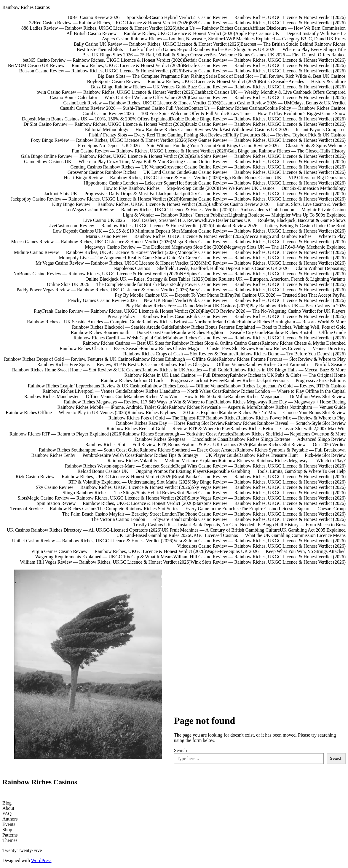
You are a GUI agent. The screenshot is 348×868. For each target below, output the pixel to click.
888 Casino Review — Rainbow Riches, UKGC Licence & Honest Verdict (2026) (268, 23)
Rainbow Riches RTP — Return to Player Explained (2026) (66, 434)
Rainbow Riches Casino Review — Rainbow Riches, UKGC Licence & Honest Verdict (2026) (256, 338)
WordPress (41, 860)
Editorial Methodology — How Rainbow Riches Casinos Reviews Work (154, 129)
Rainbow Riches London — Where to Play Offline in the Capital (284, 391)
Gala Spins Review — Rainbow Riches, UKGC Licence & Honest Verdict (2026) (268, 156)
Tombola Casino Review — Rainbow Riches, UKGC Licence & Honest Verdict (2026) (263, 519)
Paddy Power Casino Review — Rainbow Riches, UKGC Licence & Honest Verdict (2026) (259, 284)
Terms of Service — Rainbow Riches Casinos (54, 509)
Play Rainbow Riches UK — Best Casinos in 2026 (298, 306)
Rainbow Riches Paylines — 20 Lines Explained (174, 412)
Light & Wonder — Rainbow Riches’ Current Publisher (175, 215)
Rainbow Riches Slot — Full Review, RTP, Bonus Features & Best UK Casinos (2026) (167, 445)
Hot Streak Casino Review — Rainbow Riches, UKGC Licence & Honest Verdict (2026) (261, 183)
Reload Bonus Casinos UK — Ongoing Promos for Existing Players (142, 471)
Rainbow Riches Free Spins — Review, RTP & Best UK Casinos (99, 364)
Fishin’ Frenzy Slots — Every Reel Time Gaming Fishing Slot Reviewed (158, 135)
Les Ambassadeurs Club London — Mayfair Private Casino (289, 210)
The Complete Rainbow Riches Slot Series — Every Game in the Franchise (169, 509)
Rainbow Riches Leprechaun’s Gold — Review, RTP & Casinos (285, 386)
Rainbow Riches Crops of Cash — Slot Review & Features (179, 354)
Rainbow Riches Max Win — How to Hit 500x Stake (178, 396)
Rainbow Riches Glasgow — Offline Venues (203, 364)
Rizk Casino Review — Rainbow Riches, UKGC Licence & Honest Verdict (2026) (94, 477)
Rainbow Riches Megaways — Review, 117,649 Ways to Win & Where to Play (139, 402)
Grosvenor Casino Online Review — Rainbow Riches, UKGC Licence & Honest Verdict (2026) (254, 167)
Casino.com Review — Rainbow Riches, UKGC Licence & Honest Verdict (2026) (268, 97)
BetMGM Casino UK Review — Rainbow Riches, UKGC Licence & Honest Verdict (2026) (95, 65)
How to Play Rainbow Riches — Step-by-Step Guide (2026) (161, 188)
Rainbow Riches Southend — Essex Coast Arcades (188, 450)
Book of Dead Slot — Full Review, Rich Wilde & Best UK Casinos (282, 76)
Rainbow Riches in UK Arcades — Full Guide (185, 370)
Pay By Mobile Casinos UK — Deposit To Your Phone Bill (171, 295)
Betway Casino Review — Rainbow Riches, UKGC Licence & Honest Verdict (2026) (264, 71)
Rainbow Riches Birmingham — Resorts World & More (292, 322)
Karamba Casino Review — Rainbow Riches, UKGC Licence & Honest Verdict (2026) (263, 199)
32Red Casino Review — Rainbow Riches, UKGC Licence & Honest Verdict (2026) (110, 23)
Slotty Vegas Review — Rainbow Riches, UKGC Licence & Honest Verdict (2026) (267, 498)
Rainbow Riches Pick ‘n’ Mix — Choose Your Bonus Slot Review (283, 412)
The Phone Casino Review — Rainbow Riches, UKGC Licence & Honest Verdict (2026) (261, 514)
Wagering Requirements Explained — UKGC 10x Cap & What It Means (104, 557)
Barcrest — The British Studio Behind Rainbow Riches (293, 44)
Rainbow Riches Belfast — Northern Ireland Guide (190, 322)
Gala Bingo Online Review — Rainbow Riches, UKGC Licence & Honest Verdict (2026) (106, 156)
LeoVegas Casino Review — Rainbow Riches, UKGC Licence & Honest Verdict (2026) (149, 210)
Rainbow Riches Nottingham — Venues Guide (301, 407)
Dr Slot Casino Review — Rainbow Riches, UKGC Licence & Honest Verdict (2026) (105, 124)
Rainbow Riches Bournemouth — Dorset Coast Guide (122, 332)
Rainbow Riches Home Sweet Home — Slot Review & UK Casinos (77, 370)
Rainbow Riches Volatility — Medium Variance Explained (163, 461)
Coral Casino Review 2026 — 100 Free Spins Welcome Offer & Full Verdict (155, 113)
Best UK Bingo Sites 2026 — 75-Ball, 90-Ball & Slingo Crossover (146, 55)
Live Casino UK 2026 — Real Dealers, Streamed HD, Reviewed (145, 220)
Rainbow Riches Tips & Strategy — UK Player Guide (187, 455)
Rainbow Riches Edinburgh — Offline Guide (175, 359)
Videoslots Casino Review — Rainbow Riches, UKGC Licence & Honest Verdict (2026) (261, 546)
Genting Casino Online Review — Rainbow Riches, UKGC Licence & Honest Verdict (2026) (257, 162)
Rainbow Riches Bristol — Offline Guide (306, 332)
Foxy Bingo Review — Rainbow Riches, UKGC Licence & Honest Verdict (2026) (109, 140)
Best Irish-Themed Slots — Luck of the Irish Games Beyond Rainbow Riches (151, 49)
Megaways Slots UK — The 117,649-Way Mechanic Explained (285, 247)
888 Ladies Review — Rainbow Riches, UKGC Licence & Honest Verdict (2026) (99, 28)
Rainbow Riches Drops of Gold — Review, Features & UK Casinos (68, 359)
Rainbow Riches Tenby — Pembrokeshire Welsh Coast (84, 455)
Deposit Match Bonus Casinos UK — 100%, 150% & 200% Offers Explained (96, 119)
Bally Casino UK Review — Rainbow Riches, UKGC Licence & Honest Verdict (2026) (157, 44)
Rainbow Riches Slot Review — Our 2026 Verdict (298, 445)
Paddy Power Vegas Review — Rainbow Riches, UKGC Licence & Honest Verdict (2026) (102, 290)
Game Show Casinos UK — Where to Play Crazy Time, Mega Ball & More (96, 162)
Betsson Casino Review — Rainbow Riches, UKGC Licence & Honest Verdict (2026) (101, 71)
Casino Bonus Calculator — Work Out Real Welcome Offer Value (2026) (119, 97)
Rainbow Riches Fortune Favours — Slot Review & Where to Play (282, 359)
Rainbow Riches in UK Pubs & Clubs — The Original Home (288, 375)
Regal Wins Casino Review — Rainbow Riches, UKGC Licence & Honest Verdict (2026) (260, 466)
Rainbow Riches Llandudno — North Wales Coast (175, 391)
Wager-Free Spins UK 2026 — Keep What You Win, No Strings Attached (276, 551)
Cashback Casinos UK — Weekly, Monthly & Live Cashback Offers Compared (270, 92)
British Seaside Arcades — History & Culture (302, 81)
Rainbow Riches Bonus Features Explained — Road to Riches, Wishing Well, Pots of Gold (259, 327)
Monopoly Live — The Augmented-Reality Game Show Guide (119, 258)
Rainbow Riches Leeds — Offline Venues (184, 386)
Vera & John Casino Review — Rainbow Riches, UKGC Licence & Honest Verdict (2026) (260, 541)
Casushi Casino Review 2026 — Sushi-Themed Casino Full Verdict (124, 108)
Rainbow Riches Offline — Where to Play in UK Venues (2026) (67, 412)
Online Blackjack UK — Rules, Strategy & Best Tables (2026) (145, 279)
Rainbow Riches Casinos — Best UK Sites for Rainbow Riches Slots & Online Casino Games (172, 343)
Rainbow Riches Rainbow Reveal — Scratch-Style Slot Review (285, 423)
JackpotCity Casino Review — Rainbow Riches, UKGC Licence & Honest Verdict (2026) (260, 194)
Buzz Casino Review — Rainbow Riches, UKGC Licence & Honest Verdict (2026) (266, 87)
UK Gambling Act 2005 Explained (313, 530)
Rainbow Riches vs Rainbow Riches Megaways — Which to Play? (282, 461)
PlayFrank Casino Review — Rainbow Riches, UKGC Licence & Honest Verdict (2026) (118, 311)
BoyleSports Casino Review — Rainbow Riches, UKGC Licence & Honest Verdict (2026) (173, 81)
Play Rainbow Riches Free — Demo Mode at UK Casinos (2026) (187, 306)
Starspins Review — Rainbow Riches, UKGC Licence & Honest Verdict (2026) (270, 503)
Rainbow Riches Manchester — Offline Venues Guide (76, 396)
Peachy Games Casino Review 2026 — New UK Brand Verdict (128, 300)
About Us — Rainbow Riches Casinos (213, 28)
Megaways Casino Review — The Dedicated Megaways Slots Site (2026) (155, 247)
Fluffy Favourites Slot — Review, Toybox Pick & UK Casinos (286, 135)
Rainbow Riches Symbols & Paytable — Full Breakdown (291, 450)
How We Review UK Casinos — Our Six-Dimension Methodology (282, 188)
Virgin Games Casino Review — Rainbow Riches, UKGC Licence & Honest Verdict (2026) (119, 551)
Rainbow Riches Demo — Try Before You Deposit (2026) (290, 354)
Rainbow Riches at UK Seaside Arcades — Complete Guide (84, 322)
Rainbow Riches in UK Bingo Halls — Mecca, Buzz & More (288, 370)
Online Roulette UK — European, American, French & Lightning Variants (275, 279)
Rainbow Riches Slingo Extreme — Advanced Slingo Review (287, 439)
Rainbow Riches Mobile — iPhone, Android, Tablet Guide (113, 407)
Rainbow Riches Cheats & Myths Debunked (304, 343)
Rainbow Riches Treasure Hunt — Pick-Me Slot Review (292, 455)
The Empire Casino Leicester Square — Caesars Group (293, 509)
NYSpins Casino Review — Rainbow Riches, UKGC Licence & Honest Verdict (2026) (263, 274)
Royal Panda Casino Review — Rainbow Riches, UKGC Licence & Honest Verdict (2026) (259, 477)
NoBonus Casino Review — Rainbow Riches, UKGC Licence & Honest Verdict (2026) (96, 274)
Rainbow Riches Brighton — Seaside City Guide (220, 332)
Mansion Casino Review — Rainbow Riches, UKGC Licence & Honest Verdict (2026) (263, 231)
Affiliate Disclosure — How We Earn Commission (297, 28)
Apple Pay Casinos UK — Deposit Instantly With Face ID (290, 33)
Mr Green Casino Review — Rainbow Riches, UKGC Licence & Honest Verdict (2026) (262, 258)
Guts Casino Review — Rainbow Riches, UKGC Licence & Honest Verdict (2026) (267, 172)
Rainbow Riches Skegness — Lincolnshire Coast (182, 439)
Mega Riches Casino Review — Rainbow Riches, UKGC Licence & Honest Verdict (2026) (259, 242)
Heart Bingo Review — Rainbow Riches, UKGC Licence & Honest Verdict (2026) (143, 178)
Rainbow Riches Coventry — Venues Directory (301, 348)
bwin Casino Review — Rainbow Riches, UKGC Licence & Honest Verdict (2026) (116, 92)
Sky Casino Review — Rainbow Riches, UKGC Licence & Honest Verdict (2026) (114, 487)
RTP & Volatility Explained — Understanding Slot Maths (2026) (130, 482)
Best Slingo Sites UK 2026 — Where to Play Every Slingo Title (285, 49)
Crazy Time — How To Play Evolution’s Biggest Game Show (287, 113)
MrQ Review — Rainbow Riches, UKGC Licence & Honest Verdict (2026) (274, 263)
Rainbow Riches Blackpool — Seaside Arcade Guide (122, 327)
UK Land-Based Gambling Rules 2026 (153, 535)
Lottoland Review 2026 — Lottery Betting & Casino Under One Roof (279, 226)
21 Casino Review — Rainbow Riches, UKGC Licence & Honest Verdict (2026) (269, 17)
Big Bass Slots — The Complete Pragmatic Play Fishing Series (158, 76)
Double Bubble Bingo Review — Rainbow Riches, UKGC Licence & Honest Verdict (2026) (258, 119)
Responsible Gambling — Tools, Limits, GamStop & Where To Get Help (276, 471)
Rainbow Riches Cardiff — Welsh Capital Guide (120, 338)
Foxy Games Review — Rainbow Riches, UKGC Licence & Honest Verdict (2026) (266, 140)
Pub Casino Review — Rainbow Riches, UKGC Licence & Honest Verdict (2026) (268, 316)
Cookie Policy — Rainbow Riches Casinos (305, 108)
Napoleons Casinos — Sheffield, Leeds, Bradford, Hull (166, 268)
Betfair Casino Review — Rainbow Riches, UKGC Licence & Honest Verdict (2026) (265, 60)
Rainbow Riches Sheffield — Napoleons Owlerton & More (289, 434)
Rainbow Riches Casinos (26, 7)
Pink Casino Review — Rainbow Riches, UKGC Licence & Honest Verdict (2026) (267, 300)
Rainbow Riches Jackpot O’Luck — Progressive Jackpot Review (162, 380)
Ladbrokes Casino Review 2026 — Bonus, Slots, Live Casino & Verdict (277, 204)
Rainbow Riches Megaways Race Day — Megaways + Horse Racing (280, 402)
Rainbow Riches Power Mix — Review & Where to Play (292, 418)
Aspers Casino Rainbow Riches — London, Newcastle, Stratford (163, 39)
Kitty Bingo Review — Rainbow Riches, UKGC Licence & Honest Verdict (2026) (131, 204)
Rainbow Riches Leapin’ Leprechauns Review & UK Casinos (86, 386)
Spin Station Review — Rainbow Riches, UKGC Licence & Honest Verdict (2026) (115, 503)
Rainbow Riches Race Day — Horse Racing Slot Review (170, 423)
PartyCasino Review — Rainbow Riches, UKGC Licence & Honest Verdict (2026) (267, 290)
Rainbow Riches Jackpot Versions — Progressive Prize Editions (285, 380)
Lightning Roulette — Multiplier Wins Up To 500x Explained (287, 215)
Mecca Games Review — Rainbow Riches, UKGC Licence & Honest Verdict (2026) (92, 242)
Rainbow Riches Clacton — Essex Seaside (100, 348)
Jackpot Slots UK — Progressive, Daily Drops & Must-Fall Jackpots (109, 194)
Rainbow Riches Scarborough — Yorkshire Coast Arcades (178, 434)
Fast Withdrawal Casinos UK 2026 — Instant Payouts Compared (284, 129)
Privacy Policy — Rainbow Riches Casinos (149, 316)
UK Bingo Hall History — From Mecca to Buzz (300, 525)
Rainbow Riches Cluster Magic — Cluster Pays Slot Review (198, 348)
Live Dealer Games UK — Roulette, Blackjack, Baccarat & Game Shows (276, 220)
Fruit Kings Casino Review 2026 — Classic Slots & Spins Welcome (281, 146)
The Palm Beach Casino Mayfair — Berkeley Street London (120, 514)
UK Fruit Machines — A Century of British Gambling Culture (221, 530)
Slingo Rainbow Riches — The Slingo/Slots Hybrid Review (119, 493)
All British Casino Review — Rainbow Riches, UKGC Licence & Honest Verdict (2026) (151, 33)
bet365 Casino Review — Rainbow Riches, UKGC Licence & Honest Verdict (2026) (103, 60)
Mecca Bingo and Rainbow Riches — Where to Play (296, 236)
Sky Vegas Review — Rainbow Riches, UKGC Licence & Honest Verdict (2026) (269, 487)
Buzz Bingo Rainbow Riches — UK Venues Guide (139, 87)
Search (181, 750)
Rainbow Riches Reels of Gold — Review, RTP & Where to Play (168, 429)
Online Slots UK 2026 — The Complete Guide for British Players (109, 284)
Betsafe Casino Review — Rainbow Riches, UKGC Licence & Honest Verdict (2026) (264, 65)
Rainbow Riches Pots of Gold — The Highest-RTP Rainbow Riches (173, 418)
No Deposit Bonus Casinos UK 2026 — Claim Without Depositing (282, 268)
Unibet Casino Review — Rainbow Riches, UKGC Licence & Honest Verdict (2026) (93, 541)
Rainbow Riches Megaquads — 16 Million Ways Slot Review (287, 396)
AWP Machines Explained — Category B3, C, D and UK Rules (285, 39)
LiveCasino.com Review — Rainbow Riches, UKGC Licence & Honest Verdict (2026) (130, 226)
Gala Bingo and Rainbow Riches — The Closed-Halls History (287, 151)
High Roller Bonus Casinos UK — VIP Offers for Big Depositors (284, 178)
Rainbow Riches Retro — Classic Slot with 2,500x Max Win (288, 429)
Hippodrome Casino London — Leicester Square (130, 183)
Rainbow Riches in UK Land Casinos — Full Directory (177, 375)
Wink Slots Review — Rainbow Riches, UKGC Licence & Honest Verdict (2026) (268, 562)
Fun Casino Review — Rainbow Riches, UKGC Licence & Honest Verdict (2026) (150, 151)
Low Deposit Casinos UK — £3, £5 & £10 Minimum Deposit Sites (117, 231)
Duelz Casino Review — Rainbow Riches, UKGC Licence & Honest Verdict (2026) (266, 124)
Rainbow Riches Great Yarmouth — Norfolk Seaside (295, 364)
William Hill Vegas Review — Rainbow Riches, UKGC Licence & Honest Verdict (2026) (105, 562)
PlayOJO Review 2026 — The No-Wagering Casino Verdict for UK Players (274, 311)
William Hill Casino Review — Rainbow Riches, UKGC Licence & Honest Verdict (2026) (259, 557)
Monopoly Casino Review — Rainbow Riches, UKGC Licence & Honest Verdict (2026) (261, 252)
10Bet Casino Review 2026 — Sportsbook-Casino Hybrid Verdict (130, 17)
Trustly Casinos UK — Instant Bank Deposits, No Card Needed (194, 525)
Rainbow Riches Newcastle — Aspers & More (213, 407)
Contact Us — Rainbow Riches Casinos (226, 108)
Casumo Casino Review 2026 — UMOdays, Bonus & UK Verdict (283, 103)
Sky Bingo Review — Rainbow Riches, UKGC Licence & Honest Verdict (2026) (268, 482)
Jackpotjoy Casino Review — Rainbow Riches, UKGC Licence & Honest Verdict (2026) (95, 199)
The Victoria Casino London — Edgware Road (136, 519)
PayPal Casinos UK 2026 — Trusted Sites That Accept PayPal (286, 295)
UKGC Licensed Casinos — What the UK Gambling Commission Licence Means (268, 535)
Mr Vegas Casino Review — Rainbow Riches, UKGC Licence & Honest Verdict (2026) (119, 263)
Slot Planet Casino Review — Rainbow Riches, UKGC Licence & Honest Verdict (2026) (261, 493)
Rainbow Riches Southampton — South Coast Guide (89, 450)
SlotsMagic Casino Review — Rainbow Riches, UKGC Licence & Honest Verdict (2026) (103, 498)
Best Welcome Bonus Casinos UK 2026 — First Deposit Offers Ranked (278, 55)
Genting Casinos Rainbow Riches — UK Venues (117, 167)
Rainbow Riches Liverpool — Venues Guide (85, 391)
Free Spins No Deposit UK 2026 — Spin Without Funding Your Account (147, 146)
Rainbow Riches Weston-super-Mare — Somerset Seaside (120, 466)
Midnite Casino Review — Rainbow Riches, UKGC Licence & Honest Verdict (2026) (96, 252)
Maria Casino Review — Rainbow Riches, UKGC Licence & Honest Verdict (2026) (166, 236)
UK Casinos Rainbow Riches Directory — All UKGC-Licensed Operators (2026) (84, 530)
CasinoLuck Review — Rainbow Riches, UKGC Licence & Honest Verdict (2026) (142, 103)
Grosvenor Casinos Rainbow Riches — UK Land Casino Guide (128, 172)
